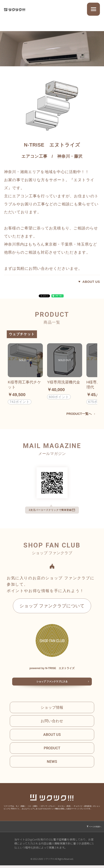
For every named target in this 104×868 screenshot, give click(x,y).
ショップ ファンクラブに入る (52, 682)
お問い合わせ (52, 722)
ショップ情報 (52, 708)
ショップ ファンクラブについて (52, 606)
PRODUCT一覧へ (79, 414)
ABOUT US (91, 282)
